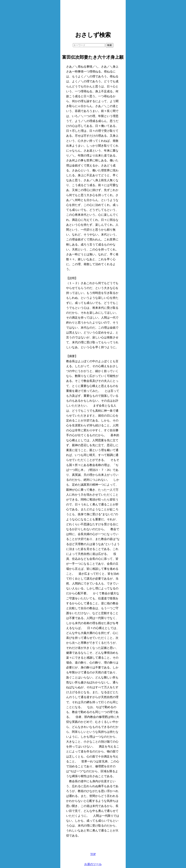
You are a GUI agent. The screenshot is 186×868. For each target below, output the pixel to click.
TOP (93, 854)
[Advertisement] (93, 15)
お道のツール (93, 864)
